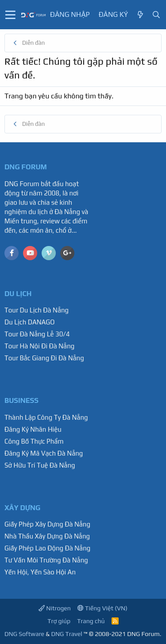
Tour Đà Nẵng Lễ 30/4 (37, 334)
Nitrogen (55, 608)
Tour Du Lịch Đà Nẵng (37, 310)
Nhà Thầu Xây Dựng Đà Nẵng (47, 536)
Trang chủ (91, 621)
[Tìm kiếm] (156, 15)
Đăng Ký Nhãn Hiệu (33, 429)
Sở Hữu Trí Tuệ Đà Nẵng (40, 465)
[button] (10, 15)
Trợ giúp (59, 621)
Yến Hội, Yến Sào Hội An (40, 572)
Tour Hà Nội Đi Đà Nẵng (39, 346)
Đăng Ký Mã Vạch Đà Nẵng (44, 453)
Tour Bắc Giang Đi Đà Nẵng (44, 358)
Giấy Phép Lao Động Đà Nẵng (47, 548)
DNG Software (24, 634)
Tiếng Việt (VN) (102, 608)
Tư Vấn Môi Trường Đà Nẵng (46, 560)
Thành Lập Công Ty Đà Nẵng (46, 417)
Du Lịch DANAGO (30, 322)
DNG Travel (66, 634)
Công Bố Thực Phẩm (34, 441)
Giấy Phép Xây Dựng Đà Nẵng (47, 524)
